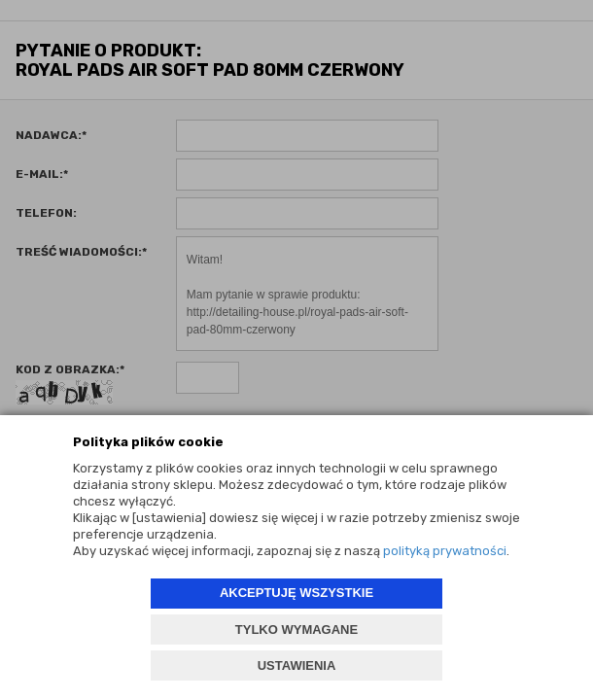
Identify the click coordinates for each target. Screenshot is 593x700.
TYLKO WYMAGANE (296, 630)
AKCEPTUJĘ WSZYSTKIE (296, 593)
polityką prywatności (445, 551)
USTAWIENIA (297, 665)
